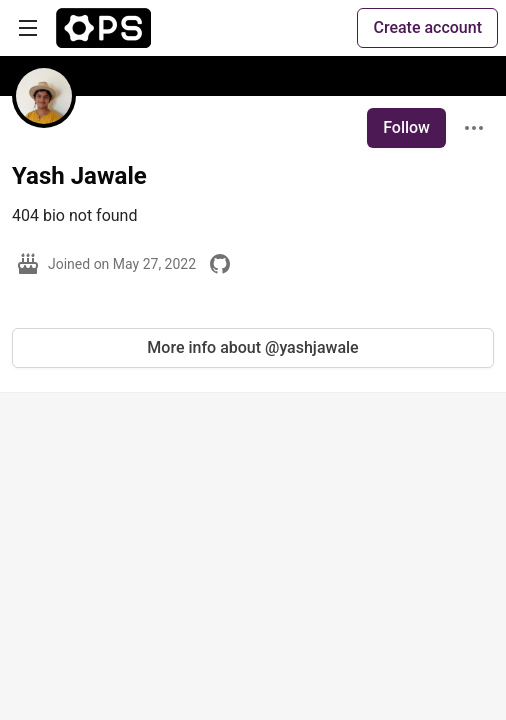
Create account (427, 27)
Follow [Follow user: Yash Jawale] (406, 127)
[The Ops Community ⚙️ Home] (103, 28)
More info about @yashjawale (252, 347)
